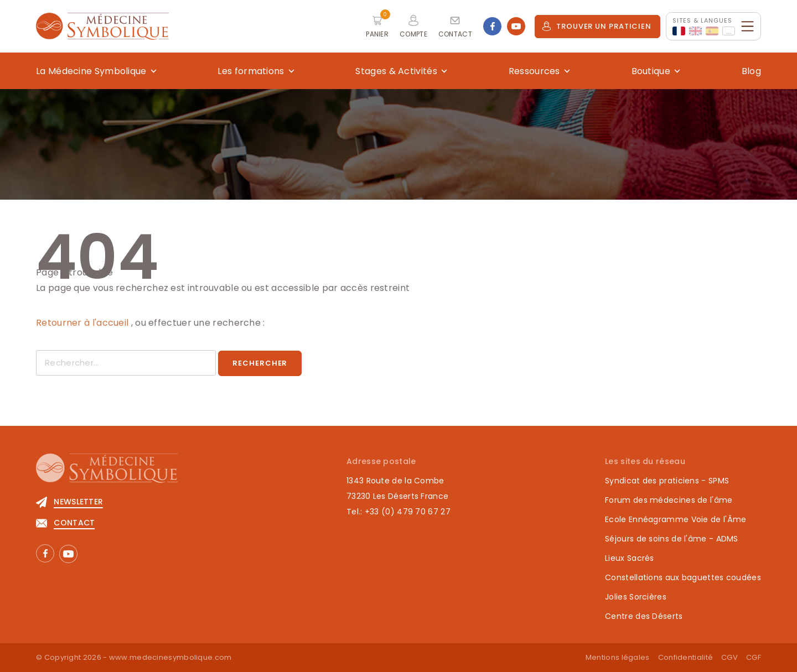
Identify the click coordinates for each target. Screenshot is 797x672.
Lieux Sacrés (630, 558)
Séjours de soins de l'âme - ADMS (672, 539)
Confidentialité (686, 657)
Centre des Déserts (644, 616)
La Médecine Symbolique (91, 71)
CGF (754, 657)
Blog (751, 71)
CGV (729, 657)
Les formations (251, 71)
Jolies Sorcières (636, 597)
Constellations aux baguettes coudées (683, 577)
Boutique (651, 71)
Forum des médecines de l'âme (669, 500)
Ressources (534, 71)
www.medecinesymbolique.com (170, 657)
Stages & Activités (396, 71)
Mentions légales (618, 657)
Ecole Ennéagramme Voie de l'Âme (676, 519)
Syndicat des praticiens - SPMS (667, 481)
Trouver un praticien (597, 26)
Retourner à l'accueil (84, 323)
